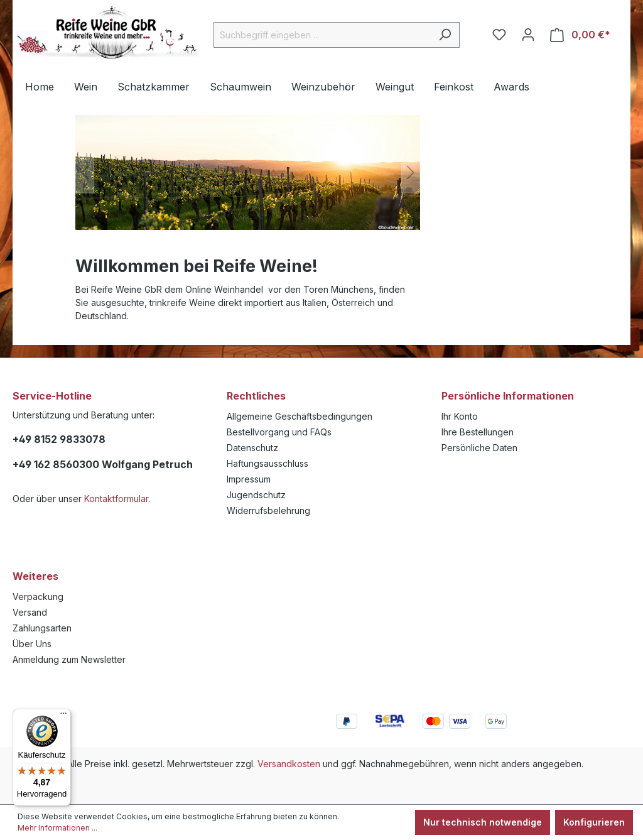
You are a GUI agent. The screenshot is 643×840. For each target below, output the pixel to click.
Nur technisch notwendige (483, 822)
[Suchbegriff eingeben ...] (322, 35)
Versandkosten (289, 764)
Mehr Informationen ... (57, 828)
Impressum (249, 479)
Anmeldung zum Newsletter (69, 659)
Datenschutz (252, 448)
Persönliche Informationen (508, 396)
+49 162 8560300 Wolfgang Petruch (103, 464)
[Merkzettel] (499, 35)
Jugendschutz (256, 495)
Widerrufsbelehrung (268, 510)
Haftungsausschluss (267, 463)
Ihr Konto (460, 416)
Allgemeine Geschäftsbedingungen (300, 416)
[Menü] (63, 716)
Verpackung (38, 597)
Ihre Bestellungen (478, 432)
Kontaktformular (116, 499)
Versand (30, 612)
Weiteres (35, 576)
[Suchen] (445, 35)
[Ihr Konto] (528, 35)
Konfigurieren (594, 822)
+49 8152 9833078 (59, 439)
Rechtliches (256, 396)
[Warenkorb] (580, 35)
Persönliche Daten (479, 448)
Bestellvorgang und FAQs (279, 432)
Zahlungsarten (42, 628)
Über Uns (32, 644)
